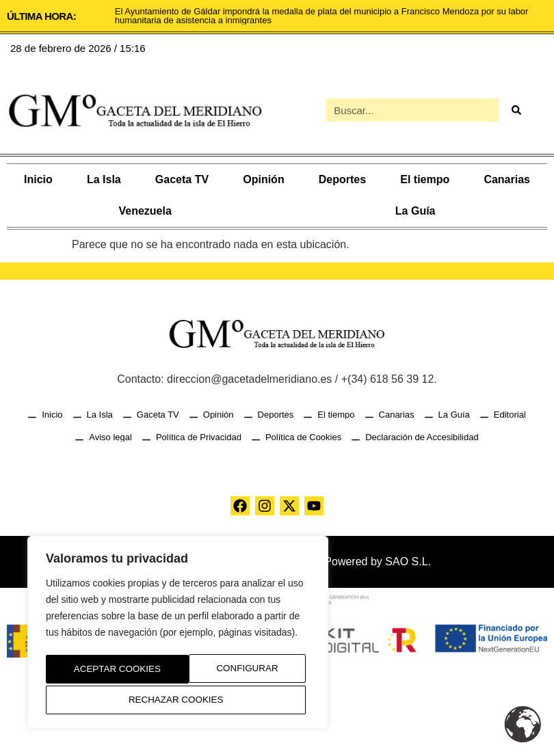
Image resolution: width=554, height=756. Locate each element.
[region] (178, 635)
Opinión (263, 179)
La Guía (415, 211)
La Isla (104, 179)
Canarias (507, 179)
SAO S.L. (408, 562)
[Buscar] (516, 110)
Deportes (342, 179)
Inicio (38, 179)
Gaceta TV (182, 179)
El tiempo (425, 179)
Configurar (101, 671)
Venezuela (145, 211)
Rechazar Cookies (233, 671)
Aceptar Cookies (178, 700)
